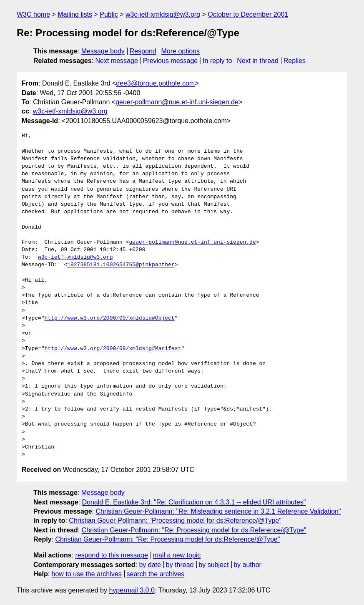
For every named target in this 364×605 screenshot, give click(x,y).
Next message (117, 61)
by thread (180, 565)
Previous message (171, 61)
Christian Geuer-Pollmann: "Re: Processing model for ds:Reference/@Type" (194, 530)
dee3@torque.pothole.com (155, 83)
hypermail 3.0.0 (132, 590)
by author (247, 565)
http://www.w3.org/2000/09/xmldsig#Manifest (113, 349)
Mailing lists (75, 14)
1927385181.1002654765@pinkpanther (121, 265)
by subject (213, 565)
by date (150, 565)
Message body (103, 51)
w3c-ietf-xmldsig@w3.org (163, 14)
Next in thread (258, 61)
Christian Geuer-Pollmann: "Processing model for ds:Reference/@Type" (175, 521)
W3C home (33, 14)
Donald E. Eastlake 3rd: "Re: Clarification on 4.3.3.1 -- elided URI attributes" (194, 502)
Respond (143, 51)
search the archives (156, 574)
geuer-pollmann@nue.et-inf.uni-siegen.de (177, 102)
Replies (295, 61)
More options (181, 51)
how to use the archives (87, 574)
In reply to (217, 61)
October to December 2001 (248, 14)
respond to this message (111, 555)
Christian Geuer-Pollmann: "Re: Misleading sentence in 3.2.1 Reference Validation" (218, 511)
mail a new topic (177, 555)
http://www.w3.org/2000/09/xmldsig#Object (110, 318)
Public (109, 14)
